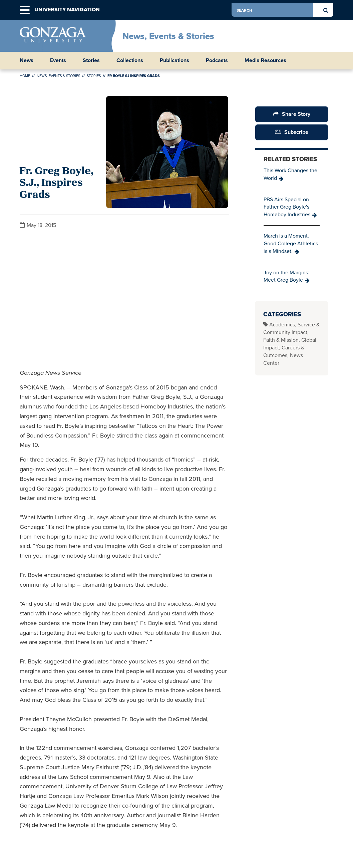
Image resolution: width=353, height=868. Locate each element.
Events (58, 60)
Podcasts (217, 60)
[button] (25, 10)
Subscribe (296, 132)
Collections (130, 60)
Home (25, 76)
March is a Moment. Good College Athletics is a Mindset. (291, 243)
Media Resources (265, 60)
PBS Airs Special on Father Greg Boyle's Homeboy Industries (287, 207)
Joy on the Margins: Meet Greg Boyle (286, 276)
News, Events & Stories (168, 36)
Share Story (296, 114)
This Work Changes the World (290, 174)
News (27, 60)
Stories (91, 60)
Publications (174, 60)
